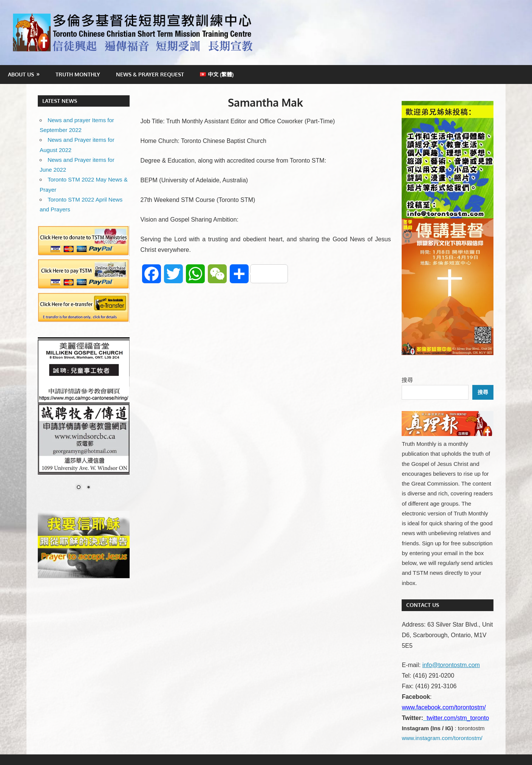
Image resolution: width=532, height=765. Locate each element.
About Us (21, 74)
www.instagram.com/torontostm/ (442, 738)
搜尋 (407, 380)
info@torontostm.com (451, 665)
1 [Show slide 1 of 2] (79, 488)
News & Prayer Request (150, 74)
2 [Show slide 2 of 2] (88, 488)
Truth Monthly (78, 74)
